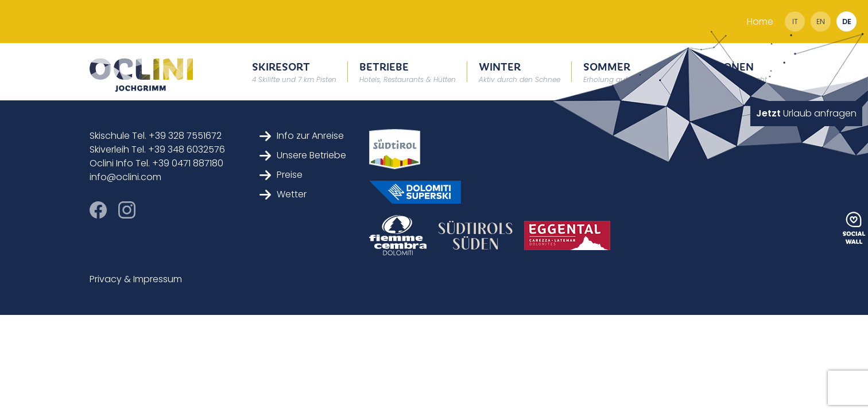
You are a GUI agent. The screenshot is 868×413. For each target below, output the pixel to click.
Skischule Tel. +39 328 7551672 (156, 136)
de (847, 22)
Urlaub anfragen (806, 113)
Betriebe (408, 71)
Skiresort (294, 71)
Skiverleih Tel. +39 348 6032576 (157, 149)
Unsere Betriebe (303, 155)
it (795, 22)
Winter (520, 71)
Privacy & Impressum (136, 279)
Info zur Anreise (302, 136)
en (821, 22)
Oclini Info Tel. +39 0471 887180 (156, 163)
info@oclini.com (125, 177)
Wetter (283, 194)
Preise (281, 175)
